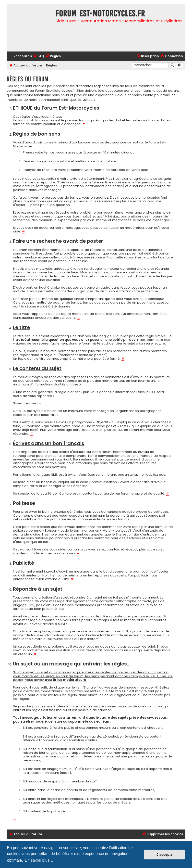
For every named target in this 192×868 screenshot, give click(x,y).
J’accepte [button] (165, 855)
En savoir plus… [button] (39, 860)
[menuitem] (38, 56)
